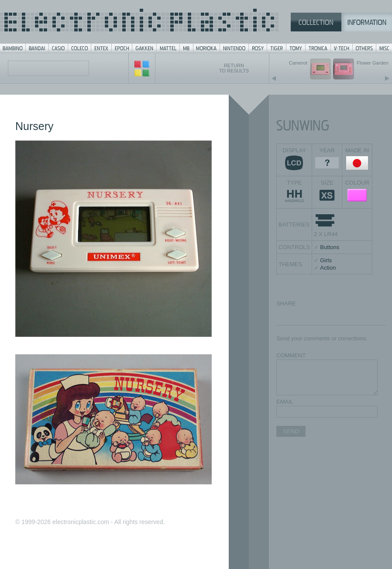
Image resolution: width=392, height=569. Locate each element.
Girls (326, 260)
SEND (291, 431)
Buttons (330, 247)
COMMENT (291, 355)
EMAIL (285, 402)
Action (328, 268)
